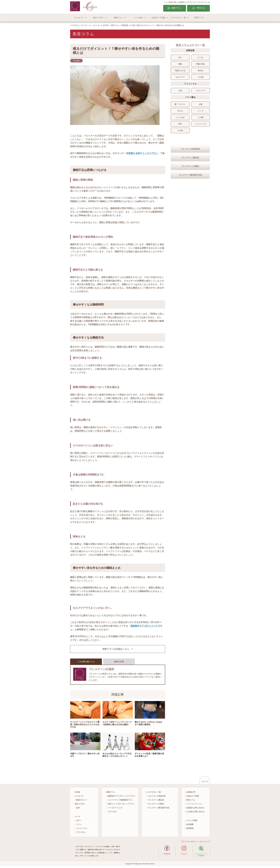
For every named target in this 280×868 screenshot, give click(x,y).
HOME (77, 792)
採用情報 (190, 828)
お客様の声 (191, 792)
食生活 (201, 71)
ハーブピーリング (115, 808)
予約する (201, 8)
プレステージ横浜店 (190, 166)
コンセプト (79, 18)
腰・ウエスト (180, 104)
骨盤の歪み (201, 64)
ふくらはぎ (180, 117)
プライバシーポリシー (189, 842)
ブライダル (81, 832)
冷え (180, 57)
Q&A (78, 808)
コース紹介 (138, 18)
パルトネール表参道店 (190, 157)
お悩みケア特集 (158, 18)
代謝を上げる (180, 71)
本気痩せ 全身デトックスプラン (142, 153)
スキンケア (201, 91)
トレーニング (201, 124)
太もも (180, 111)
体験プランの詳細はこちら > (118, 649)
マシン (79, 824)
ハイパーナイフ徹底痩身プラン (120, 800)
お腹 (201, 104)
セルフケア (180, 77)
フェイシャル (82, 828)
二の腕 (201, 117)
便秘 (180, 64)
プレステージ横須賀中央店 (190, 183)
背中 (180, 124)
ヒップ (201, 111)
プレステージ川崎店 (190, 174)
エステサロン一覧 (178, 18)
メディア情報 (192, 820)
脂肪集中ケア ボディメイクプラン (122, 796)
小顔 (180, 91)
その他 (201, 77)
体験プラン (177, 8)
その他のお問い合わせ (195, 812)
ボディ (79, 820)
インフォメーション (194, 804)
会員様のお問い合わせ (195, 808)
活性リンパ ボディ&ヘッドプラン (121, 804)
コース (77, 817)
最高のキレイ (82, 800)
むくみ (201, 57)
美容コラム (199, 18)
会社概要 (190, 824)
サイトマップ (205, 842)
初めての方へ (99, 18)
